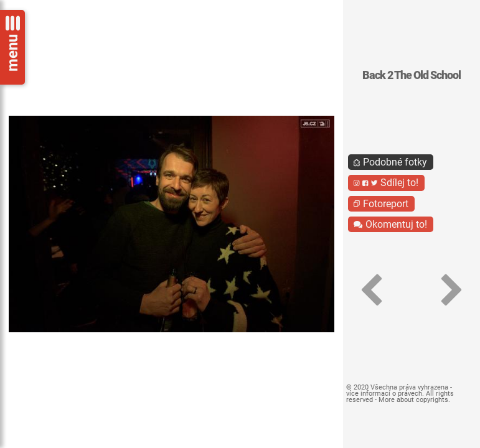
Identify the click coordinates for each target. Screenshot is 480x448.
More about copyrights (413, 400)
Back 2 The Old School (412, 75)
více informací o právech (384, 394)
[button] (371, 290)
